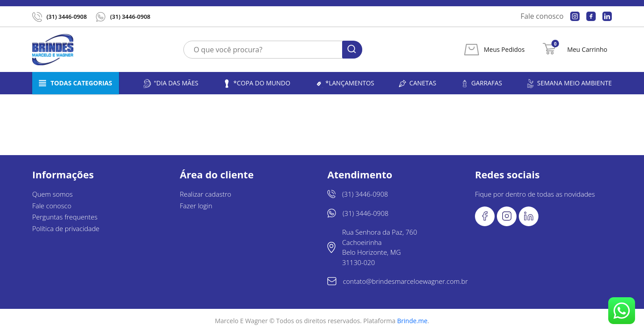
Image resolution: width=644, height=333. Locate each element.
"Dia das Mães (170, 83)
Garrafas (481, 83)
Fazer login (196, 206)
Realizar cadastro (205, 194)
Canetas (417, 83)
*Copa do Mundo (256, 83)
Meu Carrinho (587, 50)
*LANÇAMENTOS (344, 83)
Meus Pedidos (504, 50)
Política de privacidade (66, 228)
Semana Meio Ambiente (569, 83)
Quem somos (53, 194)
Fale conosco (542, 16)
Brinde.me (412, 321)
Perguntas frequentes (65, 217)
